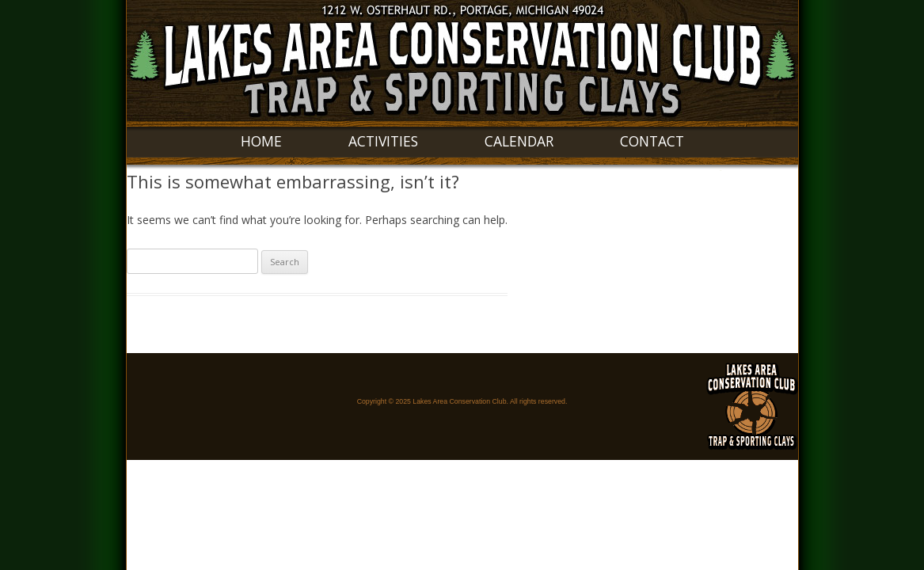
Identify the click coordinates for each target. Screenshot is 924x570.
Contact (652, 141)
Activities (383, 141)
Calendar (519, 141)
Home (261, 141)
